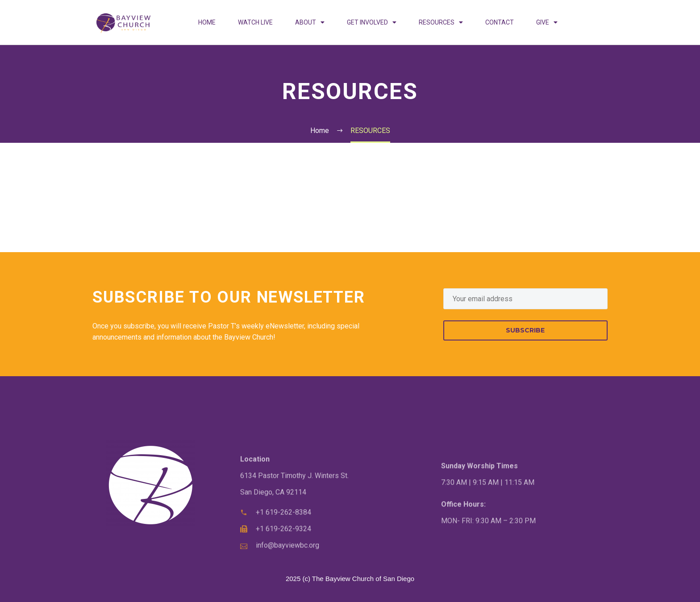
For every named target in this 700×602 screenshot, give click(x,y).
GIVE (547, 22)
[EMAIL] (525, 299)
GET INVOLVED (372, 22)
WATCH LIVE (255, 22)
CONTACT (500, 22)
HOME (207, 22)
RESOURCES (441, 22)
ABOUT (310, 22)
